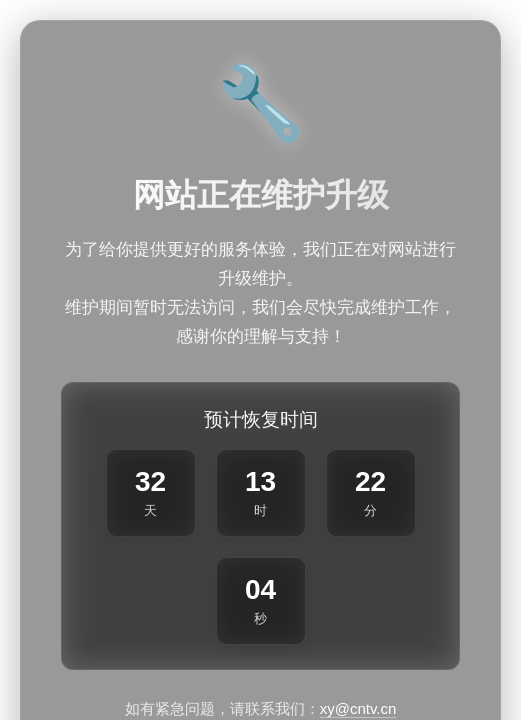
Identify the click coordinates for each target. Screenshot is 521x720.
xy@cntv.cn (358, 708)
